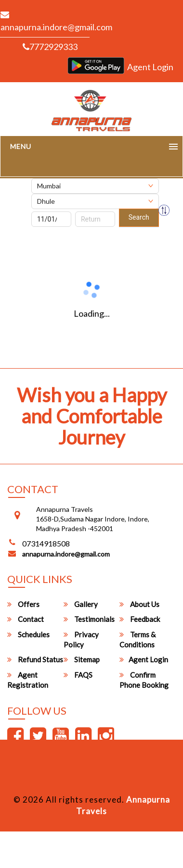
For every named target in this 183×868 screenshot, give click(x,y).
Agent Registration (28, 680)
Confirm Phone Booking (144, 680)
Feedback (140, 619)
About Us (139, 604)
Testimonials (89, 619)
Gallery (81, 604)
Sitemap (82, 659)
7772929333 (50, 47)
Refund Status (35, 659)
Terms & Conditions (137, 639)
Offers (23, 604)
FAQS (78, 675)
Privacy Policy (81, 639)
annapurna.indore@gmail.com (66, 554)
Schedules (28, 634)
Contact (26, 619)
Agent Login (150, 67)
